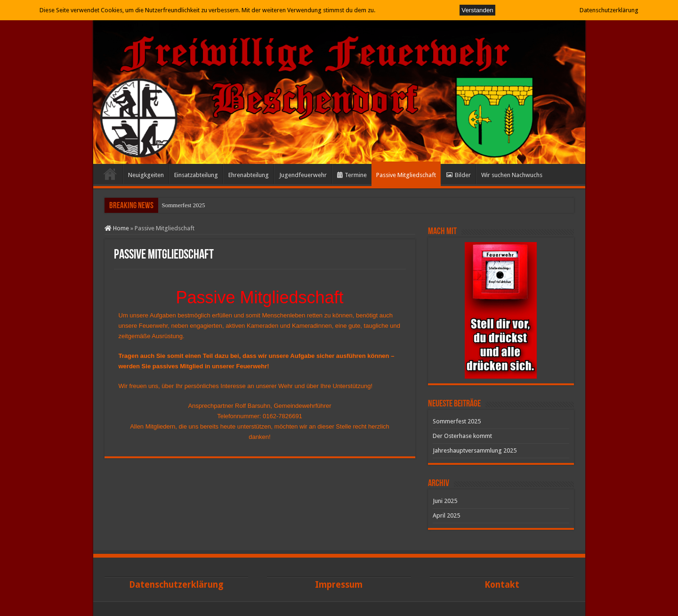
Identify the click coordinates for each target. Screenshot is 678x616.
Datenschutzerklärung (609, 10)
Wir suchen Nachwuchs (512, 175)
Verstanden (477, 10)
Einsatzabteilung (196, 175)
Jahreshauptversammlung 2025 (475, 450)
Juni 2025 (445, 501)
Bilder (459, 175)
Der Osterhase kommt (462, 436)
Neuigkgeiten (146, 175)
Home (117, 228)
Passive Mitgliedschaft (406, 175)
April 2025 (446, 515)
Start (110, 174)
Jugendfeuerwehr (303, 175)
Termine (352, 175)
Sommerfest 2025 (184, 205)
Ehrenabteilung (249, 175)
